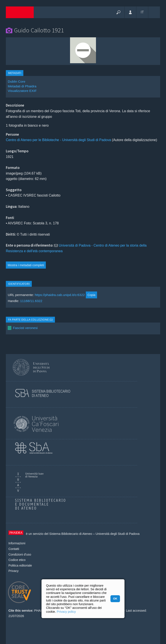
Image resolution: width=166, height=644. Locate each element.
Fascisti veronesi (25, 328)
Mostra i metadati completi (26, 265)
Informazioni (17, 543)
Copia (91, 295)
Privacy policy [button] (66, 612)
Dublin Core (17, 81)
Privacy (14, 571)
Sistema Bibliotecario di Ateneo (71, 534)
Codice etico (17, 560)
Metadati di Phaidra (22, 86)
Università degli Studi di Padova (117, 534)
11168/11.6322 (31, 301)
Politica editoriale (20, 565)
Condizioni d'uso (20, 554)
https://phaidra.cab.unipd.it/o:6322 (60, 295)
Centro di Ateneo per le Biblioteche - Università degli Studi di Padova (58, 140)
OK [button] (115, 599)
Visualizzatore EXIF (22, 91)
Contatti (14, 549)
